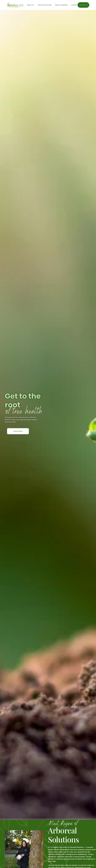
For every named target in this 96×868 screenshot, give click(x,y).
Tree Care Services (45, 5)
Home (21, 5)
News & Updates (61, 5)
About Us (30, 5)
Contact (74, 5)
